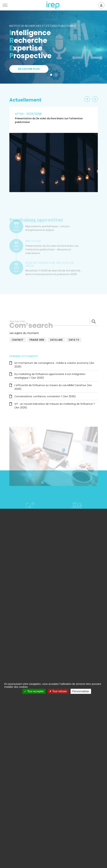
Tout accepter (34, 691)
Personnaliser (81, 691)
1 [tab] (52, 75)
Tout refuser (58, 691)
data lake (56, 340)
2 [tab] (57, 75)
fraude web (37, 340)
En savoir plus (29, 69)
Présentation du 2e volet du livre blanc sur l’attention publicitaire (49, 120)
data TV (74, 340)
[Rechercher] (54, 321)
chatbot (18, 340)
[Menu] (5, 5)
